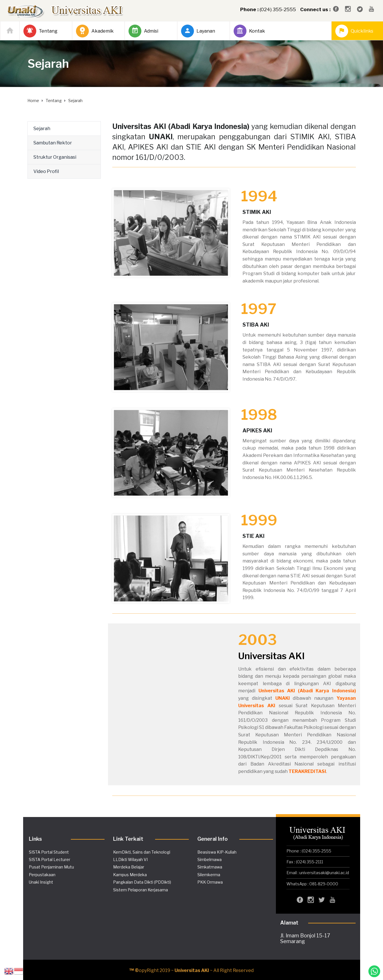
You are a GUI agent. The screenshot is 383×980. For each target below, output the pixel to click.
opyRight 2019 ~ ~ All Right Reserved (191, 970)
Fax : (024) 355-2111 (305, 862)
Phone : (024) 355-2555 (309, 851)
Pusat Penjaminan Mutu (51, 867)
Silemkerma (209, 875)
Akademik (95, 31)
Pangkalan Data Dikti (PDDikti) (142, 882)
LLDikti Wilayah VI (130, 859)
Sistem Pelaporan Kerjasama (141, 890)
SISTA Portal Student (49, 852)
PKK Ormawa (210, 882)
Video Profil (46, 171)
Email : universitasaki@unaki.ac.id (318, 873)
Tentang (40, 31)
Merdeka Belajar (129, 867)
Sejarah (42, 129)
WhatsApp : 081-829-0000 (312, 884)
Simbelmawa (209, 859)
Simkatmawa (210, 867)
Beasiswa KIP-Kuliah (217, 852)
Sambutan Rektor (53, 143)
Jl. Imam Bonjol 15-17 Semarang (305, 938)
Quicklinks (354, 31)
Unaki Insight (41, 882)
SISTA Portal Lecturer (50, 859)
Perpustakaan (42, 875)
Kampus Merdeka (130, 875)
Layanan (198, 31)
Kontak (249, 31)
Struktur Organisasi (55, 157)
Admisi (143, 31)
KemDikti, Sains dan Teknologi (142, 852)
